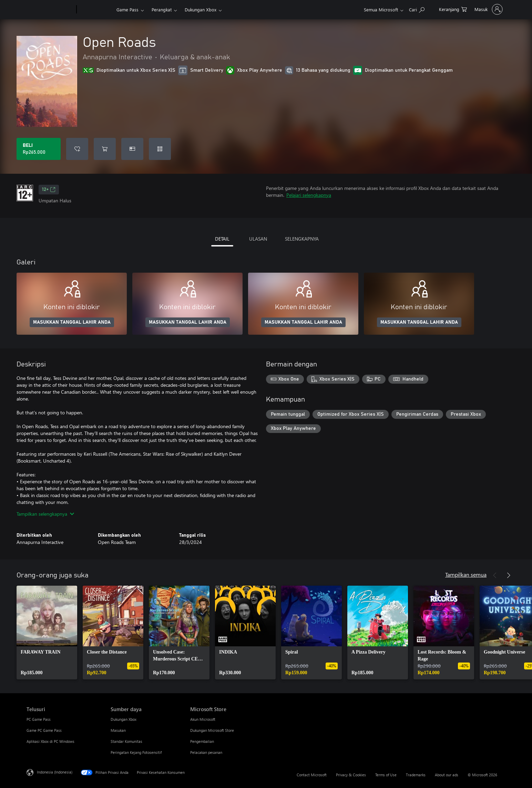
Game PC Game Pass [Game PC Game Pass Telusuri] (44, 730)
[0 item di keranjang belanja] (453, 9)
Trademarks (416, 775)
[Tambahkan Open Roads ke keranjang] (105, 149)
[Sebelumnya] (495, 575)
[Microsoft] (50, 10)
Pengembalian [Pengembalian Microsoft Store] (202, 741)
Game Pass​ (127, 9)
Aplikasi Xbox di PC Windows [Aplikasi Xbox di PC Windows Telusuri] (50, 741)
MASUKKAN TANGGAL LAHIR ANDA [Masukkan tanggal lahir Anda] (72, 322)
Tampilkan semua (466, 574)
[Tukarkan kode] (160, 149)
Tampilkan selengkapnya (45, 514)
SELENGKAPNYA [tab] (302, 239)
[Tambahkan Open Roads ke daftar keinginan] (77, 149)
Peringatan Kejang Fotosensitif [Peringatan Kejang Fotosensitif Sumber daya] (136, 752)
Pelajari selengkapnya (309, 195)
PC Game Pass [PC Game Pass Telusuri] (39, 719)
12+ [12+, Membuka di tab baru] (49, 190)
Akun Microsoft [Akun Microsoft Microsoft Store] (203, 719)
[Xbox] (96, 10)
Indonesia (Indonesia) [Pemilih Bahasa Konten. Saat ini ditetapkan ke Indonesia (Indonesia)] (55, 772)
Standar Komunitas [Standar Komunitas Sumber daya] (126, 741)
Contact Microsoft (312, 775)
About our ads (447, 775)
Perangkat (162, 9)
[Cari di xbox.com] (417, 9)
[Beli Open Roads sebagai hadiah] (132, 149)
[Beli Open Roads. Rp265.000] (39, 149)
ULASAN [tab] (258, 239)
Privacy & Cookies (351, 775)
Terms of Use (386, 775)
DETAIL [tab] (222, 239)
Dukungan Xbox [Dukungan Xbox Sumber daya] (124, 719)
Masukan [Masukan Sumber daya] (118, 730)
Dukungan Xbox (201, 9)
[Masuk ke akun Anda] (488, 9)
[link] (47, 633)
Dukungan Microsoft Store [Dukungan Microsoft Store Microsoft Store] (212, 730)
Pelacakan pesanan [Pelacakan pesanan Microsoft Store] (206, 752)
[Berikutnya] (509, 575)
